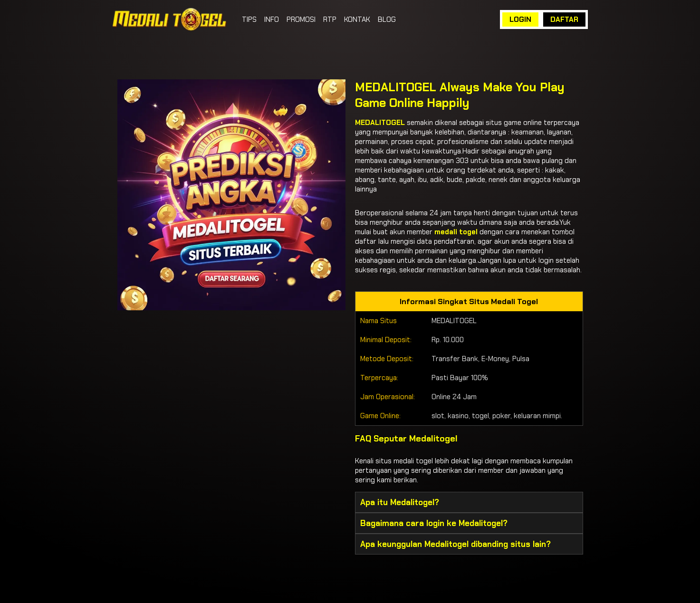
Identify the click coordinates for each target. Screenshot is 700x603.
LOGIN (520, 19)
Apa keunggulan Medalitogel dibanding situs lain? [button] (455, 544)
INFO (272, 19)
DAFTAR (564, 19)
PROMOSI (301, 19)
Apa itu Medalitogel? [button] (400, 502)
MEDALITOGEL (380, 123)
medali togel (456, 232)
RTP (330, 19)
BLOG (387, 19)
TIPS (249, 19)
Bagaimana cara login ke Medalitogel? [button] (434, 523)
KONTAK (357, 19)
